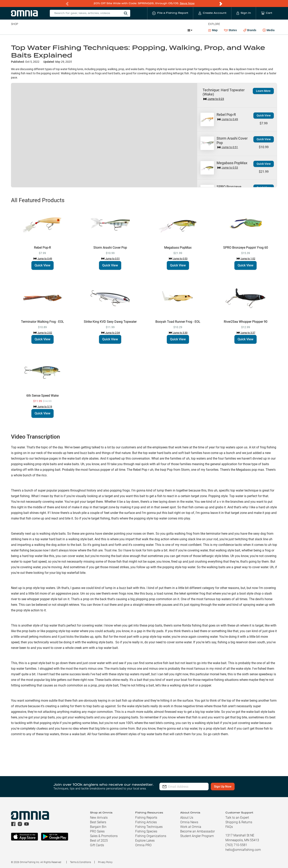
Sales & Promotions (104, 836)
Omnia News (189, 822)
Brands (250, 30)
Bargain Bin (98, 827)
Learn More (263, 91)
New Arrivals (99, 817)
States (230, 30)
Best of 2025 (99, 840)
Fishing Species (146, 831)
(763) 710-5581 (236, 845)
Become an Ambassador (197, 831)
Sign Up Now (233, 786)
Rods (39, 30)
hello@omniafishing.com (243, 850)
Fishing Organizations (151, 836)
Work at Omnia (191, 827)
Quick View (264, 115)
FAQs (229, 827)
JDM (155, 30)
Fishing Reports (146, 817)
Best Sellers (98, 822)
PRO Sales (97, 831)
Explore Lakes (145, 840)
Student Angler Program (197, 836)
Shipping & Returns (239, 822)
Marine (106, 30)
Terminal (68, 30)
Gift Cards (97, 845)
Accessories (88, 30)
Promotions (174, 30)
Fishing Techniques (149, 827)
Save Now (187, 3)
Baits (14, 30)
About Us (187, 817)
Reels (52, 30)
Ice (144, 30)
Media (269, 30)
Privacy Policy (105, 862)
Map (213, 30)
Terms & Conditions (80, 862)
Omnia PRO (143, 845)
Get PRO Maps (127, 30)
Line (27, 30)
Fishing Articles (146, 822)
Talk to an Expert (237, 817)
